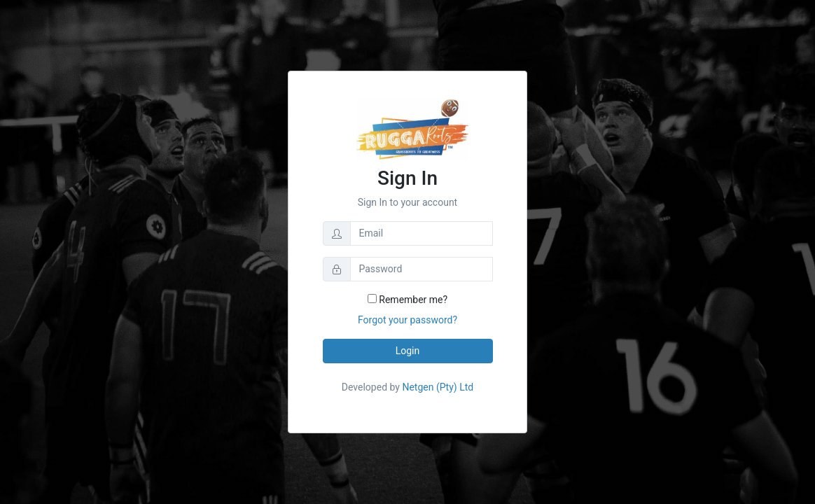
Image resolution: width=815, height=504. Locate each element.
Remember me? (407, 300)
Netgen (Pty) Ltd (437, 387)
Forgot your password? (407, 320)
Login (408, 351)
